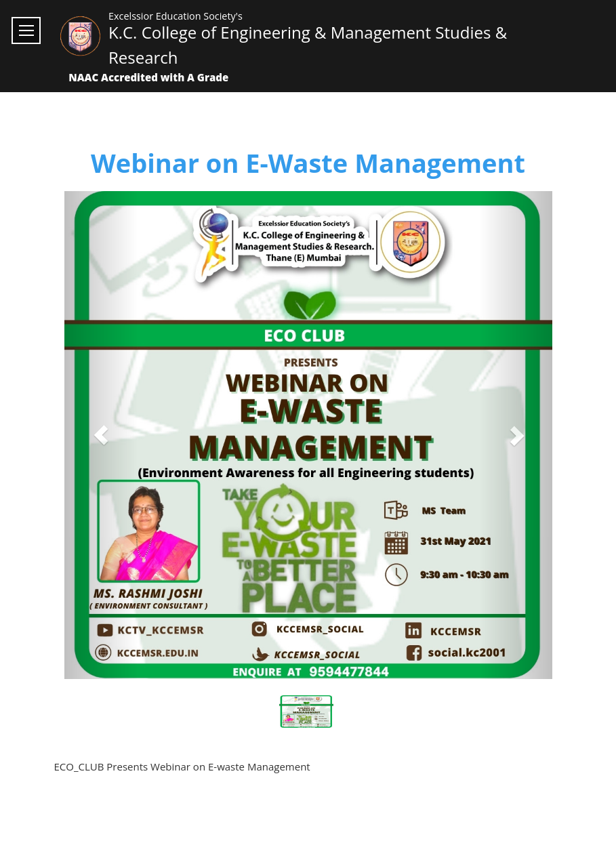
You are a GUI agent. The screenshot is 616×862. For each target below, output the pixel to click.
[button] (101, 435)
